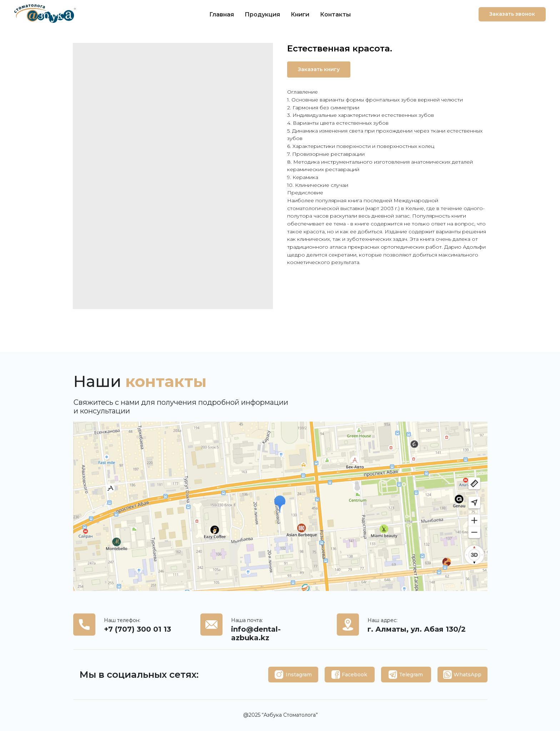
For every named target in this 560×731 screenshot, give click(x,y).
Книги (300, 14)
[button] (512, 14)
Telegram (411, 675)
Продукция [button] (262, 14)
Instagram (299, 675)
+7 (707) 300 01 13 (137, 629)
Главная (222, 14)
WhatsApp (467, 675)
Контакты (335, 14)
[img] (279, 675)
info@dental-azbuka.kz (256, 633)
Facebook (354, 675)
